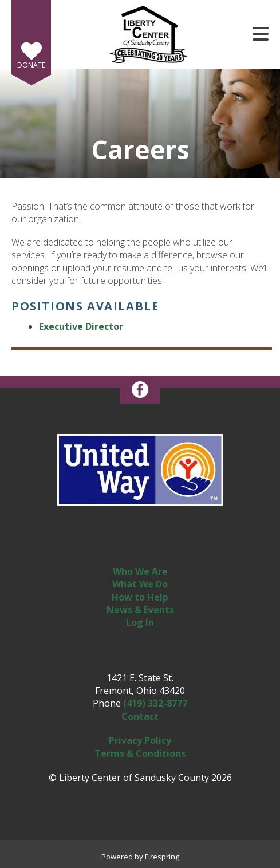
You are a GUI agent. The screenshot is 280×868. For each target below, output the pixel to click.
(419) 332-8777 (155, 703)
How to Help (140, 597)
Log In (140, 622)
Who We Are (140, 571)
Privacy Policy (140, 740)
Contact (140, 716)
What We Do (140, 584)
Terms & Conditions (140, 753)
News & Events (140, 610)
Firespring (162, 857)
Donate (31, 65)
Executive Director (81, 326)
